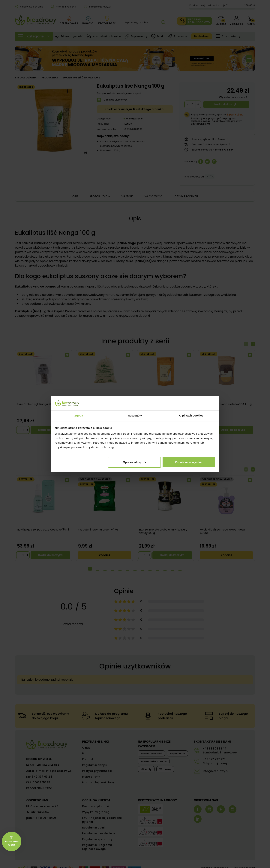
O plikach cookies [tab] (191, 415)
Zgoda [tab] (79, 415)
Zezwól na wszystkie (189, 462)
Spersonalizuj (135, 462)
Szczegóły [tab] (135, 415)
